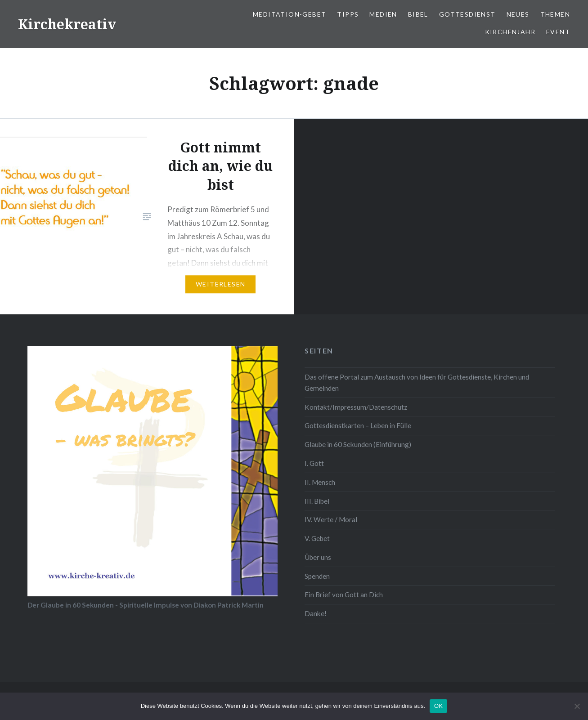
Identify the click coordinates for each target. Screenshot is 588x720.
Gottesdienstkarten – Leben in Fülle (358, 425)
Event (558, 32)
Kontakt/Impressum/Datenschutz (356, 407)
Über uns (318, 557)
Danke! (316, 613)
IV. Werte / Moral (331, 519)
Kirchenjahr (510, 32)
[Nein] (577, 706)
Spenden (317, 576)
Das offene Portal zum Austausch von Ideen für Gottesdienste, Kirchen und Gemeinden (417, 382)
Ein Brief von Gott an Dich (344, 595)
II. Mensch (320, 482)
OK (438, 706)
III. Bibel (317, 501)
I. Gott (314, 463)
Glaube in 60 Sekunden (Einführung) (358, 444)
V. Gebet (317, 538)
